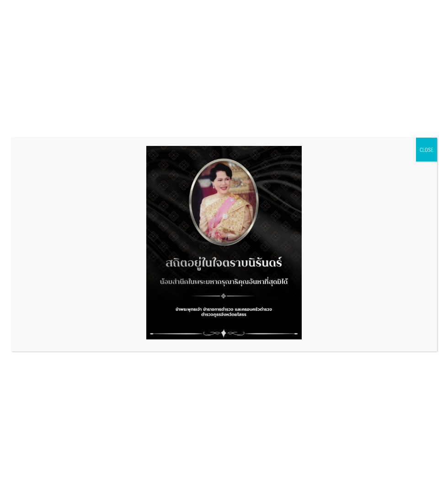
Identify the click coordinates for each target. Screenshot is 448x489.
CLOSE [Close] (427, 150)
